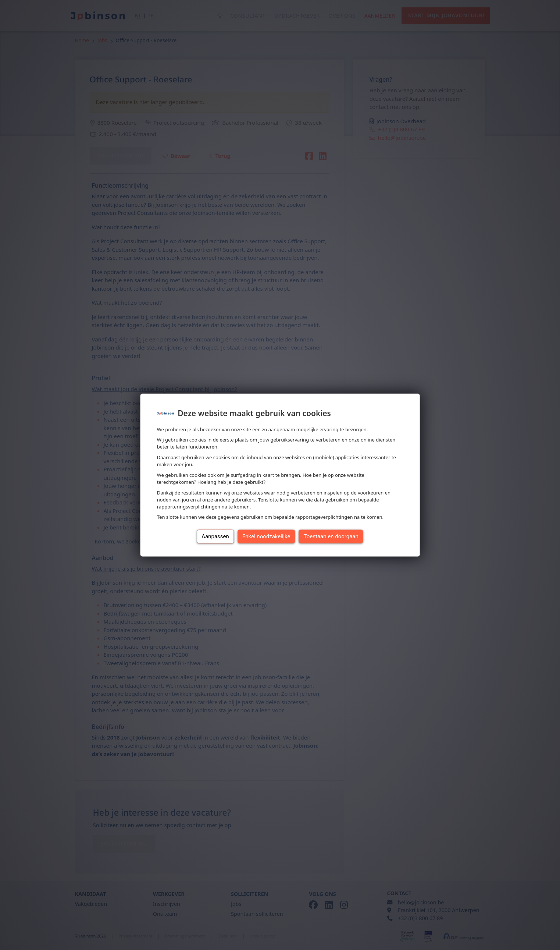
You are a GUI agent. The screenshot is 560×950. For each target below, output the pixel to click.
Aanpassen (215, 536)
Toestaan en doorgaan (331, 536)
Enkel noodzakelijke (266, 536)
